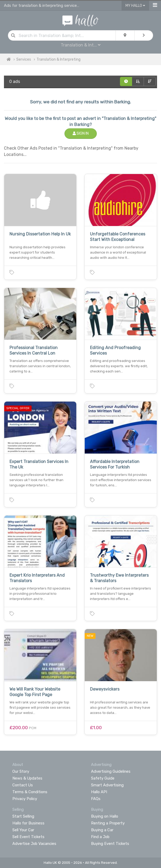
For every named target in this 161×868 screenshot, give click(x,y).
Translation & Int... (81, 45)
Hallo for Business (28, 823)
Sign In (81, 133)
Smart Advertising (107, 785)
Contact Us (23, 785)
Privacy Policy (25, 799)
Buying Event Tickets (110, 844)
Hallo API (99, 792)
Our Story (21, 771)
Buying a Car (102, 830)
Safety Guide (103, 778)
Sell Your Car (23, 830)
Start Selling (23, 816)
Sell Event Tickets (28, 837)
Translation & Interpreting (59, 59)
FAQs (96, 799)
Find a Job (100, 837)
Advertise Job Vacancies (34, 844)
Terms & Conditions (30, 792)
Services (24, 59)
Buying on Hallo (105, 816)
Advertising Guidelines (111, 771)
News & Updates (27, 778)
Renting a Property (108, 823)
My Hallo (135, 6)
